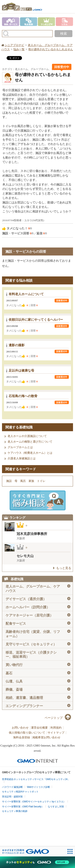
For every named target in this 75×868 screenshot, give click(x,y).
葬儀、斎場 (38, 689)
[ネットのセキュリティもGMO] (37, 862)
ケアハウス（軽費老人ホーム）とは (30, 453)
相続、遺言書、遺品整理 (38, 698)
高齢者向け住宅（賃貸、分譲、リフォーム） (38, 634)
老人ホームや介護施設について (27, 436)
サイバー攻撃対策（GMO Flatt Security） (23, 807)
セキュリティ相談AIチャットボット (20, 792)
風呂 (23, 481)
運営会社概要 (39, 728)
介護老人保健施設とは (22, 458)
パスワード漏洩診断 (12, 787)
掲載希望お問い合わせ (46, 737)
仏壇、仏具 (38, 681)
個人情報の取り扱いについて (27, 733)
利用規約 (56, 728)
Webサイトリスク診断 (38, 787)
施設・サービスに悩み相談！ (38, 500)
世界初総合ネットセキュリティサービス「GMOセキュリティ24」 (36, 779)
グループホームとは (20, 447)
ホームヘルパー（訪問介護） (38, 607)
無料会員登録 (22, 737)
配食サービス (38, 623)
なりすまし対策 (56, 807)
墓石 (38, 673)
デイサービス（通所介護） (38, 599)
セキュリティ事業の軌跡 (15, 811)
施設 (9, 481)
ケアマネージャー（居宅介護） (38, 615)
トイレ (41, 481)
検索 (64, 34)
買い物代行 (38, 665)
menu (70, 5)
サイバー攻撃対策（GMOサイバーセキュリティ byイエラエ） (34, 802)
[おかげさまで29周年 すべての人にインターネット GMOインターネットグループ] (26, 851)
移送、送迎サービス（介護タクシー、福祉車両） (38, 654)
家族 (31, 481)
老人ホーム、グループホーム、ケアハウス (38, 588)
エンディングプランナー (38, 706)
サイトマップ (56, 733)
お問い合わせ (20, 728)
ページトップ (54, 718)
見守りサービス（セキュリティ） (38, 644)
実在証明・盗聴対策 (12, 797)
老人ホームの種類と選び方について (30, 442)
